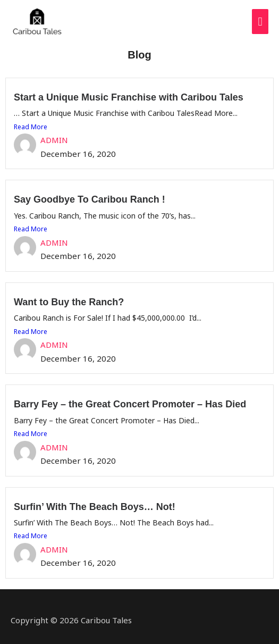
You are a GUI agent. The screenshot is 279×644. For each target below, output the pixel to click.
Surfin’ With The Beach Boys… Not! (95, 507)
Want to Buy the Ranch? (69, 302)
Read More (31, 127)
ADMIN (54, 140)
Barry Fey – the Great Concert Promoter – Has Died (130, 404)
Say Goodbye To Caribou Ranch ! (90, 199)
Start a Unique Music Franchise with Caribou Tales (129, 97)
